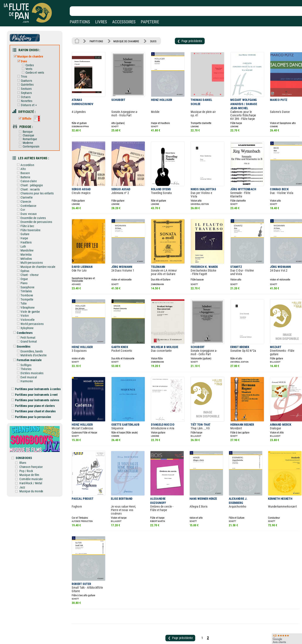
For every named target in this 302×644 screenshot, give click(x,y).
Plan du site (138, 636)
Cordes (31, 63)
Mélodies (28, 242)
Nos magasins (35, 623)
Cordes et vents (36, 69)
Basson (27, 163)
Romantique (31, 131)
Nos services (33, 630)
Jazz (27, 455)
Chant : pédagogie (33, 174)
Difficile (28, 112)
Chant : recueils (31, 178)
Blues (27, 432)
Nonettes (28, 96)
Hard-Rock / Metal (34, 451)
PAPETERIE (150, 22)
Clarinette (28, 185)
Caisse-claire (30, 170)
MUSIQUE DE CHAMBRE (123, 40)
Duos (26, 59)
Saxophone (29, 269)
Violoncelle (29, 299)
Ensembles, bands (33, 328)
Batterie (27, 167)
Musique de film (33, 443)
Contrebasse (30, 193)
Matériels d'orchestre (35, 332)
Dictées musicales (33, 349)
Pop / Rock (30, 440)
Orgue (26, 261)
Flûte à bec (29, 212)
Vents (30, 66)
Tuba (25, 284)
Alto (25, 159)
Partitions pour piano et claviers (37, 379)
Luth (25, 231)
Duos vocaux (30, 201)
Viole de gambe (31, 292)
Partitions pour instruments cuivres (39, 374)
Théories (28, 345)
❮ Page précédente (182, 40)
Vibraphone (29, 288)
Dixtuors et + (30, 100)
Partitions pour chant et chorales (37, 384)
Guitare (27, 220)
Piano (26, 265)
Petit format (29, 316)
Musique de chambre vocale (39, 250)
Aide (133, 623)
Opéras (27, 254)
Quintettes (29, 81)
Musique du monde (35, 459)
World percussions (33, 303)
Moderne (29, 135)
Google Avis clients (46, 636)
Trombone (28, 277)
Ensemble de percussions (37, 208)
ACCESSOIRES (124, 22)
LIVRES (101, 22)
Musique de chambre (31, 54)
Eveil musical (30, 353)
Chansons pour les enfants (38, 182)
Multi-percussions (33, 246)
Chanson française (35, 436)
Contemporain (32, 138)
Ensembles (25, 324)
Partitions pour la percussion (35, 389)
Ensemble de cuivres (34, 204)
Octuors (27, 92)
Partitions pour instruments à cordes (39, 364)
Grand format (30, 319)
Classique (30, 128)
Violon (26, 295)
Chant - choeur (31, 258)
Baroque (29, 124)
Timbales (28, 273)
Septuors (28, 88)
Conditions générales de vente (104, 630)
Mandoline (29, 235)
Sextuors (28, 84)
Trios (26, 73)
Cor (25, 197)
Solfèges (28, 341)
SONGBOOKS (28, 428)
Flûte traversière (32, 216)
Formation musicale (31, 337)
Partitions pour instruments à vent (38, 369)
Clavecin (27, 189)
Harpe (26, 223)
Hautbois (28, 227)
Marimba (28, 239)
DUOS (148, 40)
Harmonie (28, 356)
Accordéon (29, 155)
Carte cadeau (139, 630)
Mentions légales (92, 623)
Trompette (28, 280)
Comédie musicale (35, 447)
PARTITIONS (80, 22)
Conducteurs (26, 311)
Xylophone (29, 307)
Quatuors (28, 77)
